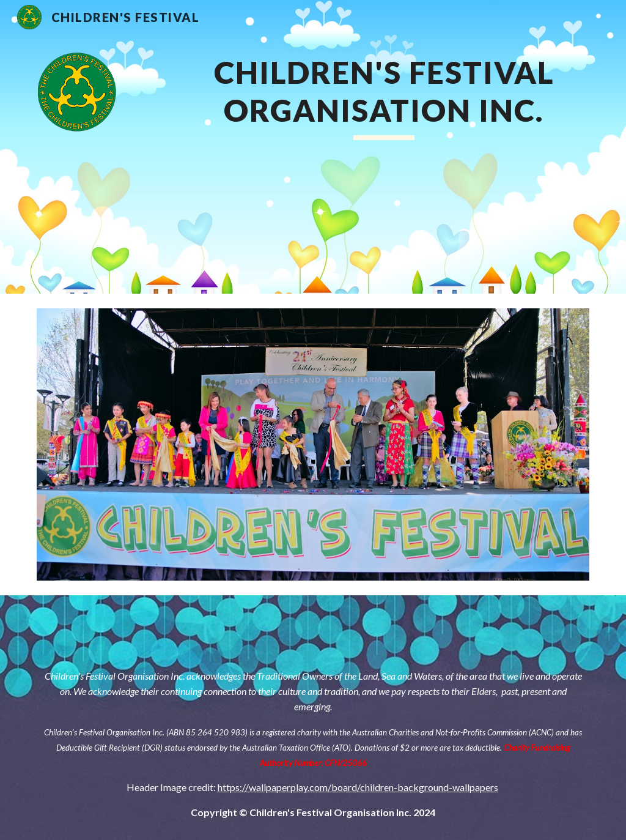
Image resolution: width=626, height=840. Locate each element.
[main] (384, 147)
